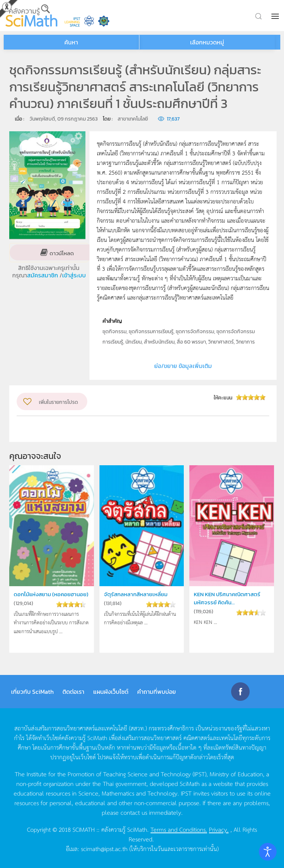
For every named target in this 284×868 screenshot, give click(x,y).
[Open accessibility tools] (268, 852)
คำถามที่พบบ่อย (157, 692)
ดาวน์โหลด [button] (61, 253)
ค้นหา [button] (71, 42)
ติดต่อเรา (73, 692)
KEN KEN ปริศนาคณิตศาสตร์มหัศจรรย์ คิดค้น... (227, 598)
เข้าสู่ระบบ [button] (74, 275)
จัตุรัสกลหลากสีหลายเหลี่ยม (136, 594)
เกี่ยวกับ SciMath (32, 692)
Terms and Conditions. (179, 829)
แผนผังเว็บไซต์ (111, 692)
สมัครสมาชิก (43, 275)
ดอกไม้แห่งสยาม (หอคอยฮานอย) (51, 594)
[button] (276, 16)
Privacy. (219, 829)
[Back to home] (31, 16)
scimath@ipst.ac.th (104, 848)
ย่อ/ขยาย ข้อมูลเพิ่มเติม (183, 366)
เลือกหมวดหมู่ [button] (207, 42)
